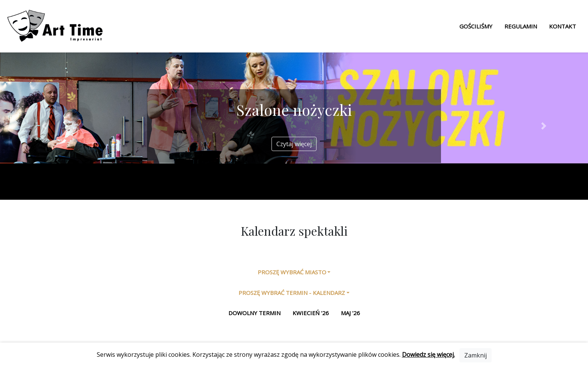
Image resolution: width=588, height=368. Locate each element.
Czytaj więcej (294, 144)
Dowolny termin (254, 313)
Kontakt (562, 26)
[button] (44, 126)
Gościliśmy (476, 26)
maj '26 (350, 313)
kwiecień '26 (311, 313)
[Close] (475, 355)
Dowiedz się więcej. (428, 355)
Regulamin (521, 26)
